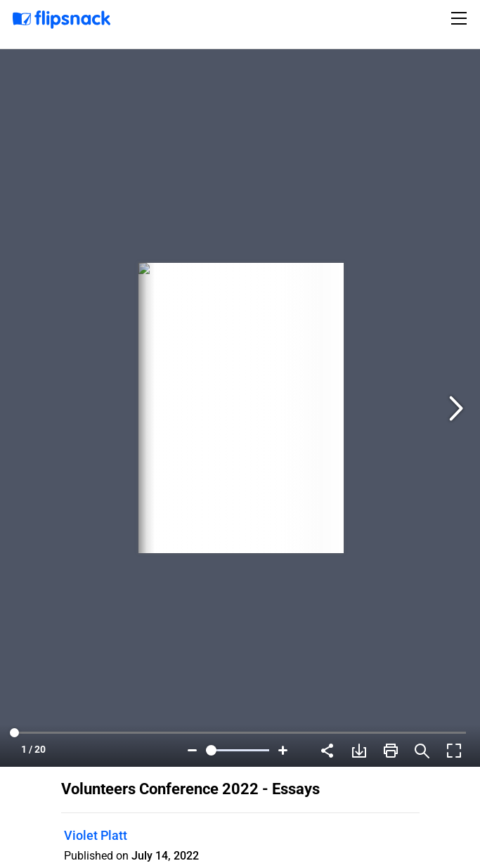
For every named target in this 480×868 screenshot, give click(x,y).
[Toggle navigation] (461, 18)
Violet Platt (96, 835)
